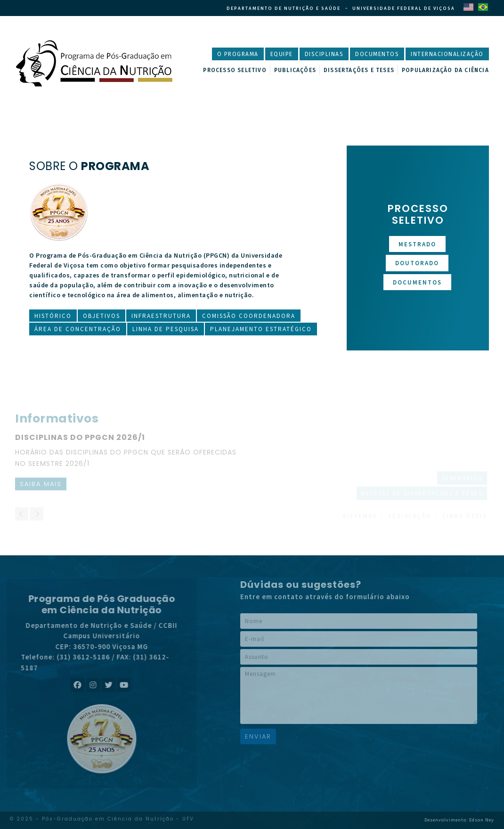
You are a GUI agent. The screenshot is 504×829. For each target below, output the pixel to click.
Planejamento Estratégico (261, 329)
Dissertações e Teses (359, 70)
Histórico (53, 316)
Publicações (295, 70)
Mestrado (417, 244)
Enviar (258, 736)
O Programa (238, 54)
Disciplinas (324, 54)
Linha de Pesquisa (166, 329)
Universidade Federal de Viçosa (404, 8)
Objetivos (102, 316)
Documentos (377, 54)
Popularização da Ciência (445, 70)
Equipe (282, 54)
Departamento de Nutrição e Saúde (284, 8)
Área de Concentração (78, 329)
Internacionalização (447, 54)
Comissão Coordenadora (249, 316)
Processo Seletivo (235, 70)
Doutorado (417, 263)
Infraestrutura (161, 316)
